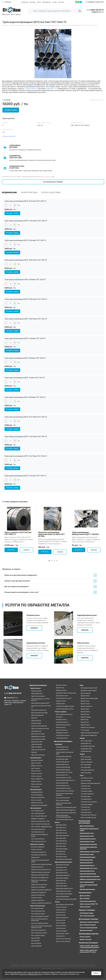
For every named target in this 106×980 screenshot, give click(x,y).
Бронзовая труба (61, 838)
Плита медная (85, 730)
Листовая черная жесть (38, 829)
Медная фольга (85, 712)
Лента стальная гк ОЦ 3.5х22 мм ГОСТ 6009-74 (18, 533)
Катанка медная (86, 693)
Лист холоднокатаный (38, 813)
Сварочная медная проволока (90, 733)
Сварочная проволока (38, 900)
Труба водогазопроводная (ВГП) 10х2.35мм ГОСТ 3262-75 (26, 417)
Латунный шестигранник (63, 939)
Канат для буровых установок (40, 916)
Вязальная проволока (38, 847)
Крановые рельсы (61, 720)
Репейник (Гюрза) (37, 898)
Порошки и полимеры (87, 910)
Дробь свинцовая (86, 759)
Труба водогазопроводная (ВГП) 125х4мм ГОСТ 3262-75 (25, 338)
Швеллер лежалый (86, 931)
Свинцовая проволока (87, 770)
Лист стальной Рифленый (39, 816)
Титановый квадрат (87, 805)
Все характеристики (9, 136)
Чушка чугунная (85, 907)
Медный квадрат (86, 717)
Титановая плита (86, 789)
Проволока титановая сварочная (90, 783)
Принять (96, 973)
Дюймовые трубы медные (89, 691)
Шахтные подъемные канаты (65, 709)
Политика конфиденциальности (31, 974)
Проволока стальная (37, 844)
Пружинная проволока (38, 895)
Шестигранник (36, 787)
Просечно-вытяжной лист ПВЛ (40, 821)
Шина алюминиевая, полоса (65, 820)
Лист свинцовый (86, 765)
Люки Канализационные (88, 901)
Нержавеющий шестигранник (90, 877)
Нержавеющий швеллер (88, 874)
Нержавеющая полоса (87, 842)
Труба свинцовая (86, 773)
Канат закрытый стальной (39, 933)
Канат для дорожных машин (40, 923)
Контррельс (59, 717)
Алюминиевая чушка (62, 765)
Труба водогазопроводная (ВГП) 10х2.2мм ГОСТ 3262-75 (26, 201)
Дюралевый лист (61, 883)
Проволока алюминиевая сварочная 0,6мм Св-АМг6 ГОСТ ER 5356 (51, 534)
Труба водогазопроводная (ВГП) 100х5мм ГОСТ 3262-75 (25, 358)
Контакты (61, 2)
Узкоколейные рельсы (63, 735)
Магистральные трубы (38, 734)
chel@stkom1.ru (97, 12)
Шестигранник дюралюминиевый (66, 899)
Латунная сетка (61, 920)
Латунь (57, 902)
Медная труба (85, 709)
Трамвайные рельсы (62, 733)
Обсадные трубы (36, 723)
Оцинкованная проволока (39, 855)
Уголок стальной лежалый (88, 928)
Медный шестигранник (88, 728)
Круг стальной (35, 768)
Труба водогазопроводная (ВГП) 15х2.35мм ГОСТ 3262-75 (26, 456)
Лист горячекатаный (37, 811)
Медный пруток (85, 725)
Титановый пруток (86, 812)
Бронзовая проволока (62, 836)
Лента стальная (36, 771)
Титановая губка (86, 786)
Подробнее (11, 550)
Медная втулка (85, 696)
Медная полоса (85, 704)
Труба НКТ (34, 718)
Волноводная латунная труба (65, 905)
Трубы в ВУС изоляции (38, 755)
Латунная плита (61, 915)
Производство (46, 2)
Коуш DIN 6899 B (36, 943)
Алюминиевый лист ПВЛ (63, 778)
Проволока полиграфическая (40, 878)
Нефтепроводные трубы (38, 736)
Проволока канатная (37, 867)
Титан (82, 775)
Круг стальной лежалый (88, 925)
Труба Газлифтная (36, 747)
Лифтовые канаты (61, 690)
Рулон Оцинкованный (38, 839)
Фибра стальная (36, 782)
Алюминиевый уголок (63, 786)
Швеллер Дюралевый (63, 897)
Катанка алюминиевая (63, 798)
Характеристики (29, 192)
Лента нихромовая (86, 741)
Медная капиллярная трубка (89, 698)
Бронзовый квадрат (62, 849)
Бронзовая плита (61, 830)
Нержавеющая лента (87, 833)
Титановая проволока (87, 794)
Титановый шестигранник (89, 815)
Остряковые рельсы (62, 722)
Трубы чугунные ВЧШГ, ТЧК (89, 904)
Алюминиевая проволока (64, 757)
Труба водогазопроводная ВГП (40, 703)
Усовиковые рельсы (62, 738)
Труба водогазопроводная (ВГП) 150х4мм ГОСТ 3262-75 (25, 280)
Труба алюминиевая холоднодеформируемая (63, 816)
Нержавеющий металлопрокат (85, 822)
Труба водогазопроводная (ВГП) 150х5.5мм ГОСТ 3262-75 (26, 319)
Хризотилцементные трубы (39, 713)
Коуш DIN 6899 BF (36, 946)
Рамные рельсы (61, 728)
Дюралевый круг (61, 881)
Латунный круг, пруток (63, 934)
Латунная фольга (61, 926)
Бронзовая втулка (61, 825)
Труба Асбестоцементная (39, 710)
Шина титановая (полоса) (88, 818)
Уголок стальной (36, 800)
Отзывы (55, 2)
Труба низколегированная (39, 726)
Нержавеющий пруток (87, 866)
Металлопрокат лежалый (88, 919)
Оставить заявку (11, 110)
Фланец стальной (85, 940)
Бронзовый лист (61, 854)
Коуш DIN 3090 (35, 938)
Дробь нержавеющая (87, 826)
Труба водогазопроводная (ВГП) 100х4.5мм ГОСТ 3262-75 (26, 260)
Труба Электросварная (38, 696)
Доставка (33, 2)
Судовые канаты (61, 701)
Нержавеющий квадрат (88, 857)
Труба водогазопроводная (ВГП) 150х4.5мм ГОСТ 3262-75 (26, 299)
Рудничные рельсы (62, 730)
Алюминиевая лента (62, 747)
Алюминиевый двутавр (63, 767)
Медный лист (85, 722)
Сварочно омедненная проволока (41, 903)
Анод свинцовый (86, 757)
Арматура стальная (37, 760)
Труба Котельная (36, 721)
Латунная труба (61, 923)
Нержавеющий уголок (87, 871)
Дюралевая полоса (62, 873)
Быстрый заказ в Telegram (53, 182)
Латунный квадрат (62, 931)
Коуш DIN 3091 (35, 941)
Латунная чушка (61, 928)
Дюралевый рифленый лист (65, 889)
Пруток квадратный (37, 779)
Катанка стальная (37, 850)
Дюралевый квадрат (62, 878)
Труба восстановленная (38, 750)
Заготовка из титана (87, 778)
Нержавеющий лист (86, 863)
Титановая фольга (86, 799)
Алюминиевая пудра (87, 913)
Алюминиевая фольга (63, 762)
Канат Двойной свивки (38, 914)
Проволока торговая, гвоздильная (41, 890)
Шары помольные (37, 784)
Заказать (26, 550)
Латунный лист (61, 936)
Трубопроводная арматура (89, 934)
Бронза (57, 822)
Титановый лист (86, 810)
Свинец (82, 754)
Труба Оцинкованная (37, 715)
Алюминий (58, 744)
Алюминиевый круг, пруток (64, 772)
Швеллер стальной (37, 803)
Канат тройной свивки (38, 936)
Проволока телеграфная (38, 887)
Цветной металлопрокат (63, 741)
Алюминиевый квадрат (63, 770)
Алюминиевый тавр (62, 783)
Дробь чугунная (85, 896)
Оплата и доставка (51, 192)
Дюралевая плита (61, 870)
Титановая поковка (86, 791)
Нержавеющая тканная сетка (90, 852)
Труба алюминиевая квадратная (66, 810)
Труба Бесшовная (36, 691)
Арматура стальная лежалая (89, 922)
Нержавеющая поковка (88, 839)
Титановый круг (85, 807)
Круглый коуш (60, 688)
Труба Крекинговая (37, 742)
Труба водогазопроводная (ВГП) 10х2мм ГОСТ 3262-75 (25, 378)
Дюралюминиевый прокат (64, 862)
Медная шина (85, 714)
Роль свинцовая (86, 767)
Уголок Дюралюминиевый (64, 894)
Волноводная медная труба (89, 688)
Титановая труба (86, 797)
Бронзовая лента (61, 828)
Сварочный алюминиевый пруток (66, 807)
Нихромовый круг (86, 751)
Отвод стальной (85, 937)
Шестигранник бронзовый (64, 859)
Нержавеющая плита (87, 836)
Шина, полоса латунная (63, 941)
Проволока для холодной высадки (41, 864)
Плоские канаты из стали (64, 698)
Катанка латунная (61, 907)
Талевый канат (60, 704)
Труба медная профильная (89, 735)
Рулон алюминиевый (62, 800)
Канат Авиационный (37, 908)
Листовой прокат (36, 808)
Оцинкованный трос (62, 696)
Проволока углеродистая (39, 892)
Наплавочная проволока (39, 852)
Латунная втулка (61, 910)
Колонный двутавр (37, 795)
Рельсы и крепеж (61, 712)
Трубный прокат (36, 688)
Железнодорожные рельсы (64, 714)
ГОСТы (39, 2)
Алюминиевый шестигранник (65, 791)
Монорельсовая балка (38, 798)
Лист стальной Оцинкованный (40, 824)
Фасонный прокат (36, 790)
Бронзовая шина (61, 846)
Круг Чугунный (85, 899)
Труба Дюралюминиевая (63, 891)
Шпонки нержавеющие (87, 889)
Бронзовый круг (61, 851)
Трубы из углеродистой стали (40, 729)
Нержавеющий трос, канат (89, 868)
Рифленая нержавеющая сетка (90, 879)
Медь (82, 685)
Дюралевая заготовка (63, 865)
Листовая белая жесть (38, 832)
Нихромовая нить (86, 744)
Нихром (82, 738)
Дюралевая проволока (63, 875)
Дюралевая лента (61, 867)
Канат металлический (37, 906)
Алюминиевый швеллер (63, 788)
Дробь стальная (36, 763)
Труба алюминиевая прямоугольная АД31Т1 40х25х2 (85, 533)
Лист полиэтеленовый (87, 916)
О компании (25, 2)
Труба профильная (37, 694)
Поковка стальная (37, 774)
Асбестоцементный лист (39, 842)
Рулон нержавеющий (87, 882)
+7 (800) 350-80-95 (31, 89)
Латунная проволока (62, 918)
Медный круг (85, 720)
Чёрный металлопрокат (38, 685)
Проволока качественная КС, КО (41, 870)
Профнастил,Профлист (38, 819)
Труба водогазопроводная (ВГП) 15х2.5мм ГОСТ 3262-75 (26, 476)
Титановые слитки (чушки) (89, 802)
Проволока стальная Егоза (39, 885)
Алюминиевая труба (62, 759)
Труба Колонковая (37, 744)
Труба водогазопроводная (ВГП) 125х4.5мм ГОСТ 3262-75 (26, 221)
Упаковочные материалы (88, 943)
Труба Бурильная (36, 731)
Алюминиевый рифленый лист (65, 780)
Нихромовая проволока (88, 746)
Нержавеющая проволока (88, 844)
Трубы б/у (34, 752)
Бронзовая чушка (61, 844)
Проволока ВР (35, 858)
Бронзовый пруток (61, 857)
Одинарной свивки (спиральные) (66, 693)
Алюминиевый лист (62, 775)
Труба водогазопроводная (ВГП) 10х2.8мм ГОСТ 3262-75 (26, 240)
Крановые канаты (61, 685)
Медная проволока (86, 706)
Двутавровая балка (37, 792)
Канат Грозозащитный (38, 911)
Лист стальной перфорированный (41, 827)
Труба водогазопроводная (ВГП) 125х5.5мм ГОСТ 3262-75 (26, 437)
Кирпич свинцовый (87, 762)
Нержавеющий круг (86, 860)
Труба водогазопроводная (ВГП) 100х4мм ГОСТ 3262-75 (25, 397)
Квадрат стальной (37, 766)
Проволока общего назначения (40, 872)
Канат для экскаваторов (38, 930)
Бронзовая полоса (61, 833)
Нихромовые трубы (86, 749)
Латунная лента (61, 912)
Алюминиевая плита (62, 750)
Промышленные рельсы (63, 725)
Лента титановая (86, 781)
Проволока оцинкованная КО (40, 875)
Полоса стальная (36, 776)
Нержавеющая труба (87, 855)
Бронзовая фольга (61, 841)
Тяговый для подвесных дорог (65, 706)
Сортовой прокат (36, 758)
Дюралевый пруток (62, 886)
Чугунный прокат (85, 893)
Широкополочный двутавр (39, 805)
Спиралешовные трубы (38, 739)
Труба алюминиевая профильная (66, 813)
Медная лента (85, 701)
